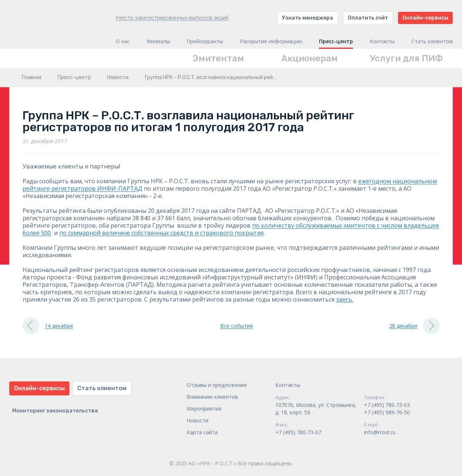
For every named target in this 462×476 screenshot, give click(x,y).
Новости (118, 77)
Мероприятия (204, 409)
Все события (237, 326)
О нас (123, 41)
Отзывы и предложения (217, 385)
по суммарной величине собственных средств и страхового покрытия (161, 233)
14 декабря (48, 326)
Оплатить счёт (368, 18)
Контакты (382, 41)
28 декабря (414, 326)
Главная (32, 77)
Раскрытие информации (271, 41)
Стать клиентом (432, 41)
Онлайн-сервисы (425, 18)
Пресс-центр (336, 41)
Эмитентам (218, 58)
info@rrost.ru (380, 432)
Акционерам (310, 58)
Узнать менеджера (308, 18)
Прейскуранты (205, 41)
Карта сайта (202, 432)
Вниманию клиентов (212, 397)
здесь (344, 299)
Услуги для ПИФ (406, 58)
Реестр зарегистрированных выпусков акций (172, 18)
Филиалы (158, 41)
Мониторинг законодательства (55, 411)
